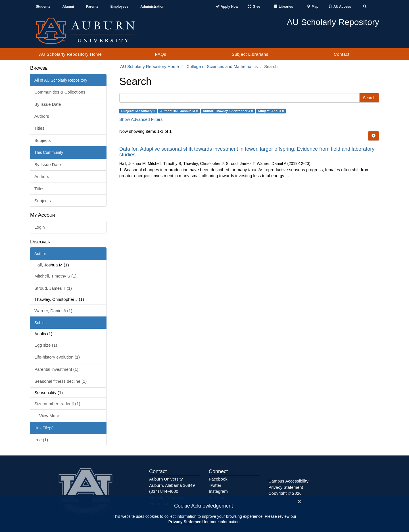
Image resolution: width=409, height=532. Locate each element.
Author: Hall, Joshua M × (179, 111)
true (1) (41, 440)
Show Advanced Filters (141, 119)
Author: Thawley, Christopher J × (228, 111)
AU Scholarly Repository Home (71, 54)
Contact (342, 54)
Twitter (215, 485)
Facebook (218, 479)
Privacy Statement (186, 522)
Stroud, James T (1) (53, 288)
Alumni (68, 7)
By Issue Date (48, 104)
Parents (92, 7)
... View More (47, 416)
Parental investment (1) (56, 369)
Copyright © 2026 (285, 493)
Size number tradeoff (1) (57, 404)
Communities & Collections (60, 92)
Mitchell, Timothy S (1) (55, 276)
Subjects (43, 140)
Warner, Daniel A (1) (53, 311)
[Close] (299, 501)
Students (43, 7)
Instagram (218, 491)
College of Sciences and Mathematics (222, 66)
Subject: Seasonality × (138, 111)
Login (40, 227)
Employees (119, 7)
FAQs (161, 54)
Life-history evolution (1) (57, 357)
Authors (42, 116)
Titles (39, 128)
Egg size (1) (46, 345)
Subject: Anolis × (271, 111)
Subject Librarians (250, 54)
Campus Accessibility (288, 481)
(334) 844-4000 (164, 491)
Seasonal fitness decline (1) (60, 381)
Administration (152, 7)
